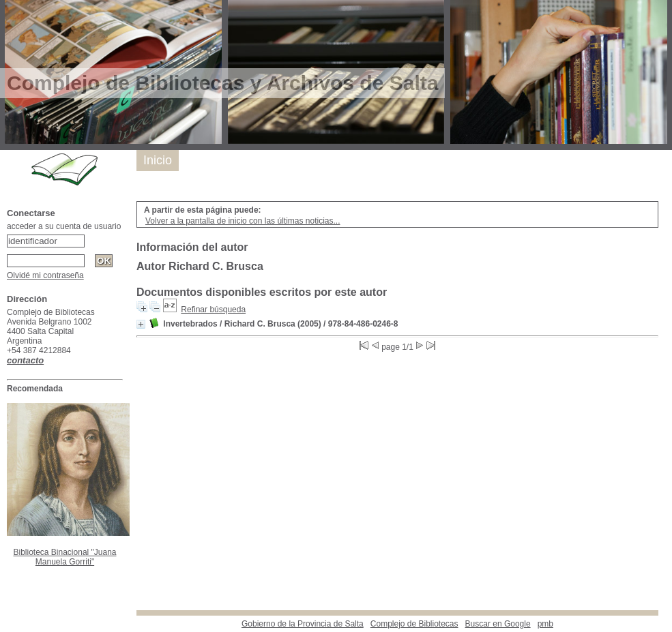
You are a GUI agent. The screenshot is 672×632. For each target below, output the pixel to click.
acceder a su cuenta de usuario (64, 226)
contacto (25, 360)
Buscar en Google (498, 624)
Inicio (158, 160)
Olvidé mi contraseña (45, 275)
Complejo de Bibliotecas (414, 624)
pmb (545, 624)
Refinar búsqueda (213, 310)
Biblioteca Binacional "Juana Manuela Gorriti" (64, 557)
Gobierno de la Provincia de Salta (303, 624)
